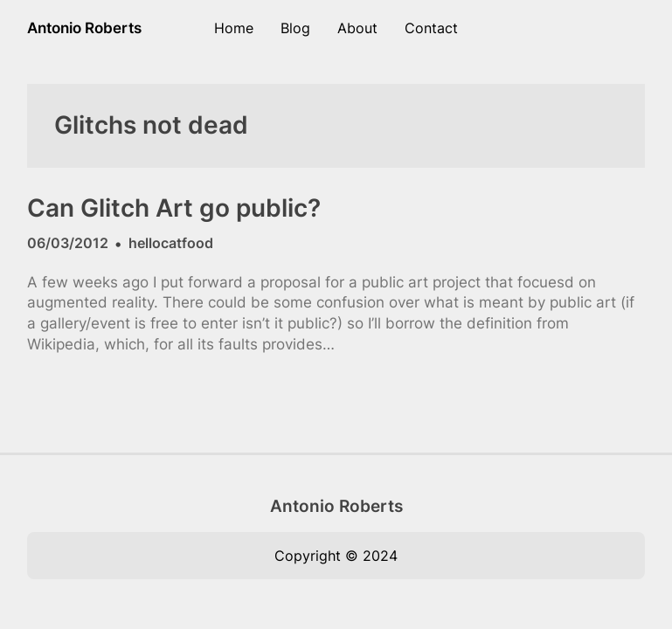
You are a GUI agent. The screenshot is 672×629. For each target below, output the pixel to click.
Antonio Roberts (84, 28)
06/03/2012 (68, 243)
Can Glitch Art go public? (174, 208)
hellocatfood (171, 243)
